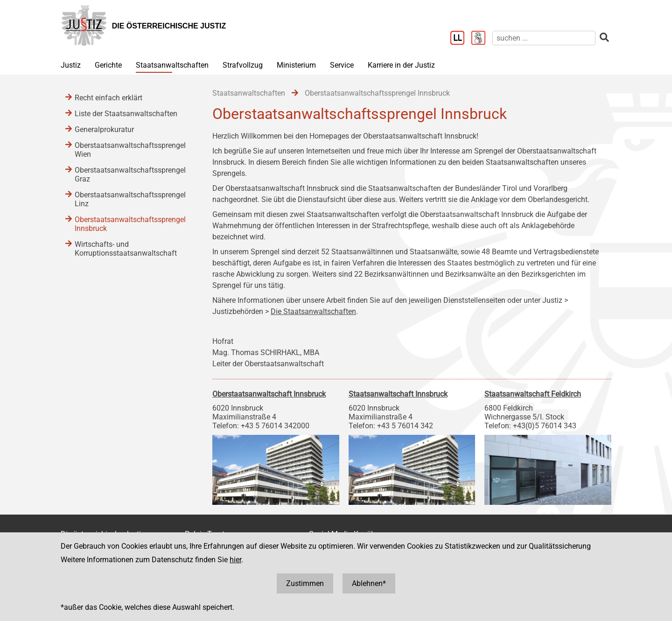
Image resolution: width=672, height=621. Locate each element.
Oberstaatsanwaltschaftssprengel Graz (130, 174)
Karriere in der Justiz (401, 65)
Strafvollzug (243, 65)
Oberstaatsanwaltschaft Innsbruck (269, 394)
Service (342, 65)
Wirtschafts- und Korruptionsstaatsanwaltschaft (126, 249)
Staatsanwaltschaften (172, 65)
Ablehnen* (369, 583)
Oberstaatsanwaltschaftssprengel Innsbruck (130, 224)
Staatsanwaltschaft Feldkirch (533, 394)
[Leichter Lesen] (461, 39)
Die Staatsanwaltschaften (313, 311)
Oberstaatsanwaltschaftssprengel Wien (130, 150)
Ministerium (296, 65)
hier (235, 560)
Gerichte (108, 65)
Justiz (71, 65)
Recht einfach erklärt (108, 98)
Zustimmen (305, 583)
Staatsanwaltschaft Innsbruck (398, 394)
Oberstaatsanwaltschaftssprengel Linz (130, 199)
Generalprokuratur (104, 129)
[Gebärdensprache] (482, 39)
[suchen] (544, 38)
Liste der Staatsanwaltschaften (126, 114)
